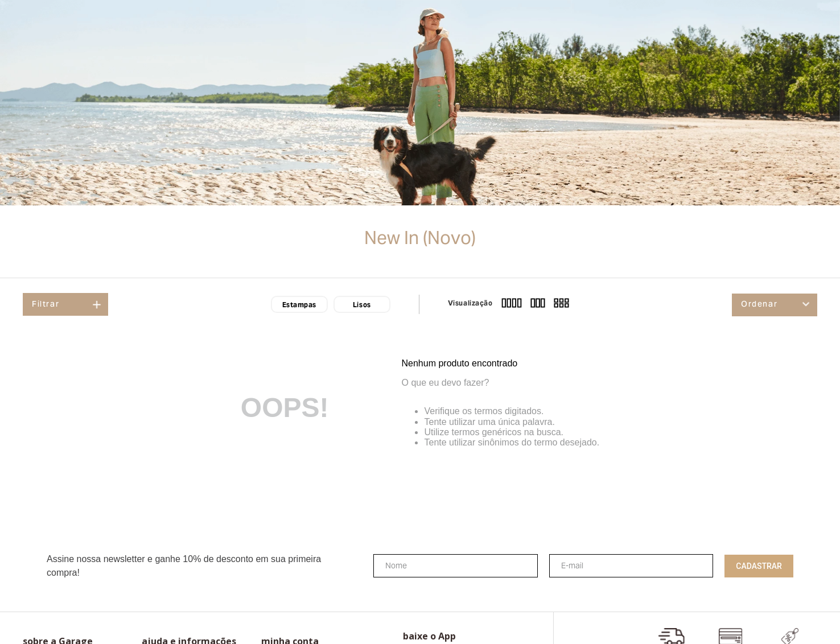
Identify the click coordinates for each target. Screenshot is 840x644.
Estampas (299, 306)
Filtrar (46, 305)
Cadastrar (759, 566)
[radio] (512, 304)
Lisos (362, 306)
